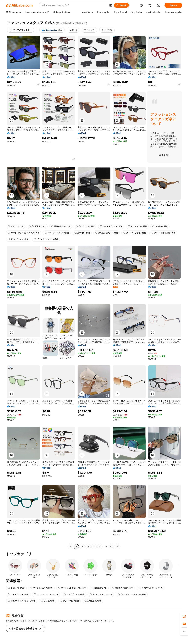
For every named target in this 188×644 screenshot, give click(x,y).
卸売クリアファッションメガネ (22, 601)
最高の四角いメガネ (61, 226)
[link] (184, 616)
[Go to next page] (117, 547)
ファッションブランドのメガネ (72, 588)
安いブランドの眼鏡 (85, 226)
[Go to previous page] (70, 547)
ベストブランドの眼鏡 (18, 594)
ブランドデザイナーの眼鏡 (46, 239)
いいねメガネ (48, 601)
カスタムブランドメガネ (111, 226)
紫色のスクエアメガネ (123, 588)
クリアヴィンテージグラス (151, 588)
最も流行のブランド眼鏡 (106, 233)
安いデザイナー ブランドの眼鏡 (132, 594)
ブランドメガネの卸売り (42, 588)
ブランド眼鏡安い (16, 588)
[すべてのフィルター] (21, 30)
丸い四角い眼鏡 (160, 226)
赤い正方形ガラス (37, 226)
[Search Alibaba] (74, 5)
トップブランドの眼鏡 (74, 594)
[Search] (121, 5)
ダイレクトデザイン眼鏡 (134, 233)
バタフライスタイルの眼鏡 (57, 233)
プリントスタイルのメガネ (163, 233)
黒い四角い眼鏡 (82, 233)
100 (112, 547)
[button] (111, 5)
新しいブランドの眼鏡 (18, 239)
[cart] (150, 6)
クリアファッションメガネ (46, 594)
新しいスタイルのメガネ (101, 594)
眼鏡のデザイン (99, 588)
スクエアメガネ (15, 226)
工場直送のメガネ (93, 601)
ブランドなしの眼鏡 (69, 601)
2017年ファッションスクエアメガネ (23, 233)
